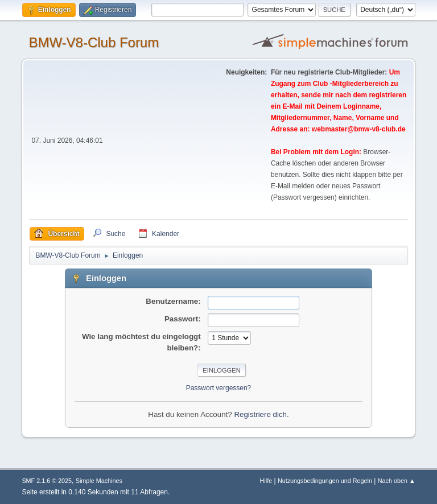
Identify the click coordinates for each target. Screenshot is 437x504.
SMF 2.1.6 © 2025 (47, 481)
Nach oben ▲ (397, 481)
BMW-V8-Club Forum (94, 42)
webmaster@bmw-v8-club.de (359, 129)
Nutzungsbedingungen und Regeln (325, 481)
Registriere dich (260, 414)
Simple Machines (99, 481)
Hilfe (266, 481)
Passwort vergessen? (219, 388)
